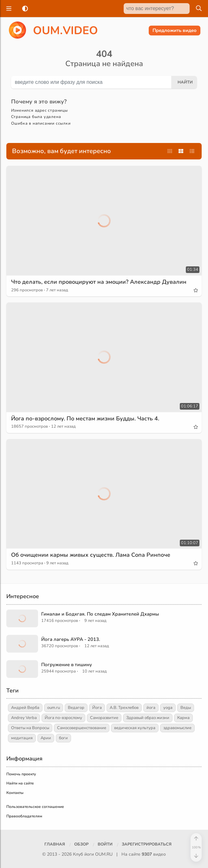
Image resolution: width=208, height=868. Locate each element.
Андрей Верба (25, 708)
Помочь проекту (21, 774)
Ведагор (76, 708)
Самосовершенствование (82, 728)
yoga (168, 708)
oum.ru (54, 708)
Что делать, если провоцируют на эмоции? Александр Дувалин (99, 282)
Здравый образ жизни (148, 718)
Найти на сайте (20, 783)
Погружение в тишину (67, 665)
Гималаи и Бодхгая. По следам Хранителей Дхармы (100, 614)
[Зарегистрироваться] (147, 845)
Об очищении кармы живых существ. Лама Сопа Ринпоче (91, 555)
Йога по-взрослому (63, 718)
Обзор (81, 844)
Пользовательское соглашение (35, 807)
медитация (22, 738)
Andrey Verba (24, 718)
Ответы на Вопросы (30, 728)
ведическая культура (135, 728)
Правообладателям (24, 816)
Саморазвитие (104, 718)
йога (151, 708)
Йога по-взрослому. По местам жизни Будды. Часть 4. (85, 418)
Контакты (15, 793)
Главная (55, 844)
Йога (97, 708)
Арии (46, 738)
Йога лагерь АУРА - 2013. (71, 639)
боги (63, 738)
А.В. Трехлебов (124, 708)
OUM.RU (104, 854)
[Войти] (105, 845)
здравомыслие (177, 728)
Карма (183, 718)
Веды (186, 708)
